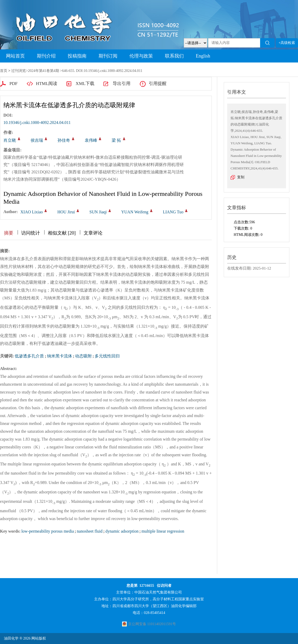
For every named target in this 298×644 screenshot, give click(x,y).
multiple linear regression (163, 531)
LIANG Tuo (173, 212)
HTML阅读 (47, 84)
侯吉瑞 (37, 140)
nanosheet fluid (90, 531)
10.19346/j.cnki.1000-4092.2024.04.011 (37, 122)
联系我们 (174, 56)
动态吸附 (83, 356)
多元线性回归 (107, 356)
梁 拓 (116, 140)
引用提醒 (158, 84)
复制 (241, 177)
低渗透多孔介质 (29, 356)
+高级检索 (287, 43)
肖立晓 (10, 140)
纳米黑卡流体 (60, 356)
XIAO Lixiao (32, 212)
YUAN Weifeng (135, 212)
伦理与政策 (141, 56)
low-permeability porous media (48, 531)
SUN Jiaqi (98, 212)
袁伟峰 (91, 140)
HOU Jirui (66, 212)
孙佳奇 (64, 140)
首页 (4, 71)
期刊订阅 (108, 56)
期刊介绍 (46, 56)
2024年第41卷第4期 (44, 71)
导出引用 (122, 84)
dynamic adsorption (122, 531)
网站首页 (15, 56)
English (203, 56)
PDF (13, 84)
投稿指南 (77, 56)
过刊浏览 (19, 71)
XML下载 (85, 84)
